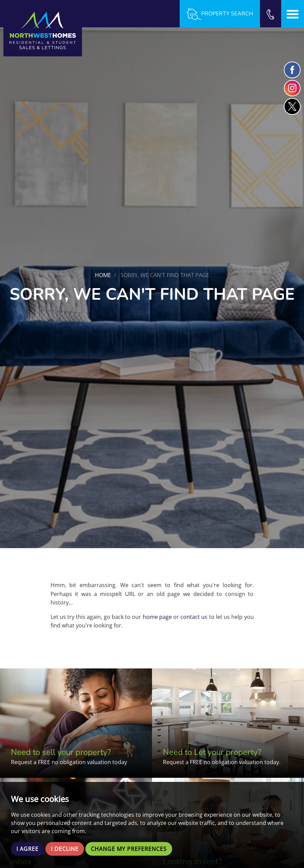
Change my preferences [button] (129, 849)
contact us (194, 617)
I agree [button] (27, 849)
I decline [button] (65, 849)
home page (157, 617)
